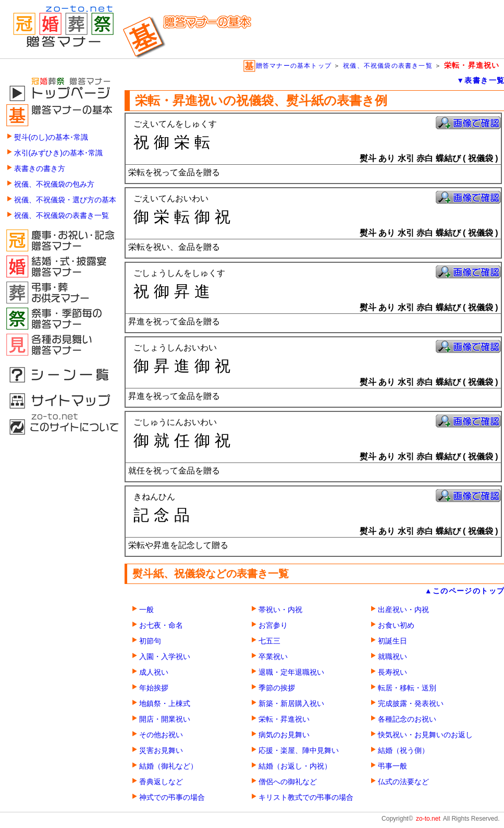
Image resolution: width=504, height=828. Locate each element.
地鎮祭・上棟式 (165, 704)
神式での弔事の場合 (172, 797)
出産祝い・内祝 (403, 610)
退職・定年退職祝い (291, 672)
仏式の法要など (403, 782)
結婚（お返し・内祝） (295, 766)
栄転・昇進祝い (284, 719)
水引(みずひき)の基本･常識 (58, 153)
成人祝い (154, 672)
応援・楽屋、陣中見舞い (299, 751)
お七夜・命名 (161, 625)
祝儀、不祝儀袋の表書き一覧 (388, 66)
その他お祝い (161, 735)
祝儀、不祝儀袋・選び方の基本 (65, 200)
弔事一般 (392, 766)
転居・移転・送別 (407, 688)
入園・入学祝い (165, 657)
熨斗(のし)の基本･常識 (51, 137)
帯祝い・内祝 (280, 610)
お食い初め (396, 625)
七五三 (269, 641)
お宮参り (273, 625)
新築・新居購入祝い (291, 704)
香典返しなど (161, 782)
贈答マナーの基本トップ (287, 66)
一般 (146, 610)
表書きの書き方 (40, 169)
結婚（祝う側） (403, 751)
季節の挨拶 (277, 688)
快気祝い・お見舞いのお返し (425, 735)
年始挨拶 (154, 688)
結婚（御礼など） (168, 766)
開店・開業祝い (165, 719)
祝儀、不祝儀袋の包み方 (54, 184)
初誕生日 (392, 641)
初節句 (150, 641)
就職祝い (392, 657)
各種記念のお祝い (407, 719)
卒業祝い (273, 657)
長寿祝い (392, 672)
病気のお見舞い (284, 735)
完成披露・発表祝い (411, 704)
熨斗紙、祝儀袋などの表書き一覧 (211, 574)
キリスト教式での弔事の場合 (306, 797)
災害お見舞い (161, 751)
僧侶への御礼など (288, 782)
